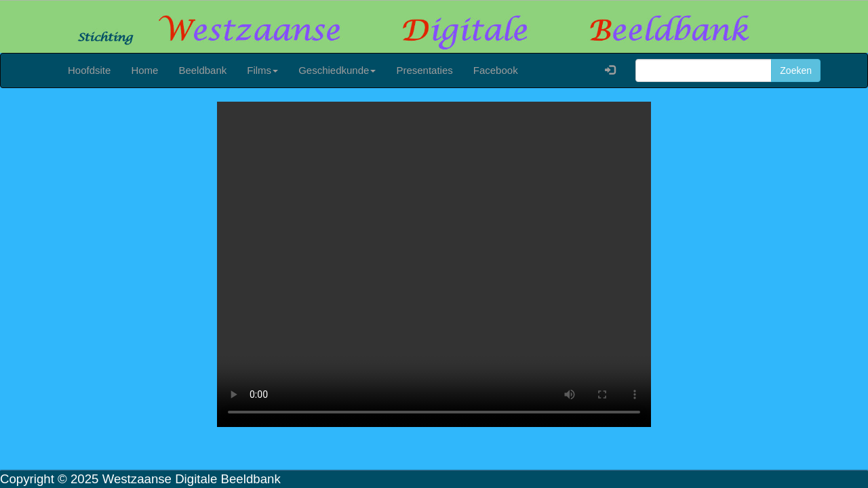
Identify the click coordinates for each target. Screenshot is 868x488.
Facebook (496, 70)
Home (144, 70)
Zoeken (796, 70)
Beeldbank (202, 70)
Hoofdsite (89, 70)
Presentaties (424, 70)
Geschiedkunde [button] (337, 70)
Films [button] (262, 70)
